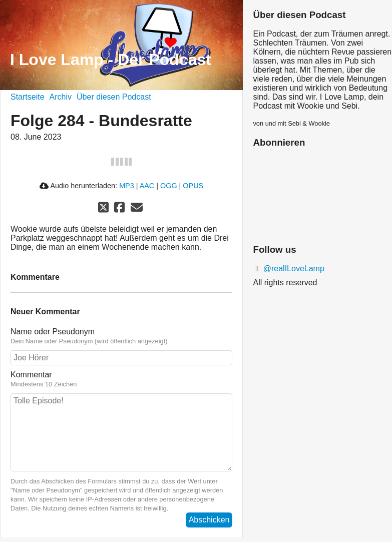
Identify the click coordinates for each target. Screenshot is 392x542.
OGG (169, 186)
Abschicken (209, 520)
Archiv (61, 97)
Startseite (28, 97)
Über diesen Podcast (114, 97)
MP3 (127, 186)
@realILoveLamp (293, 268)
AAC (147, 186)
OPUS (193, 186)
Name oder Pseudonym (121, 336)
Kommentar (121, 379)
